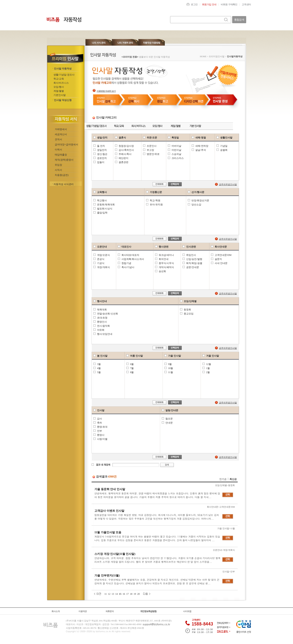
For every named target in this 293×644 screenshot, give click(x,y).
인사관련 (191, 247)
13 (113, 594)
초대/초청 (102, 318)
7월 (132, 368)
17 (128, 594)
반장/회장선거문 (200, 200)
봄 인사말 (102, 356)
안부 (99, 431)
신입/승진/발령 (194, 259)
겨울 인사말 (213, 356)
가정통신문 (156, 192)
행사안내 (102, 301)
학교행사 (102, 200)
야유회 (101, 330)
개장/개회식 (103, 267)
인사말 (101, 410)
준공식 (101, 259)
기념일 (224, 146)
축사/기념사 (128, 267)
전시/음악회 (103, 326)
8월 (132, 372)
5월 (99, 372)
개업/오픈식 (103, 255)
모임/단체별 (190, 301)
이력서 (58, 150)
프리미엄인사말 (217, 56)
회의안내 (164, 259)
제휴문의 (110, 611)
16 (124, 594)
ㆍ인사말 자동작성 (62, 69)
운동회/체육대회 (106, 205)
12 (109, 594)
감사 (99, 419)
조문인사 (152, 146)
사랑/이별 (102, 439)
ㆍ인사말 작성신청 (62, 100)
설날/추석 (201, 150)
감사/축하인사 (126, 150)
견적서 (58, 139)
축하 (99, 423)
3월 (99, 364)
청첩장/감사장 (126, 146)
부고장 (150, 150)
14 (117, 594)
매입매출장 (61, 155)
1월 (208, 368)
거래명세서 (61, 129)
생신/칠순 (102, 154)
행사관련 (164, 247)
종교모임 (189, 314)
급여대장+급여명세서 (66, 145)
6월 (132, 364)
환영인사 (102, 322)
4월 (99, 368)
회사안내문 (221, 247)
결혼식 (122, 138)
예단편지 (124, 158)
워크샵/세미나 (166, 255)
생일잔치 (102, 150)
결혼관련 (124, 162)
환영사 (101, 435)
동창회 (187, 310)
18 (131, 594)
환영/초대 (102, 427)
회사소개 (56, 611)
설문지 (218, 259)
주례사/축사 (125, 154)
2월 (208, 372)
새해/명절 (201, 138)
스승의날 (176, 154)
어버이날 (176, 146)
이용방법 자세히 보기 (106, 91)
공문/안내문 (193, 267)
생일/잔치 (102, 138)
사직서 (58, 170)
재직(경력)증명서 (64, 160)
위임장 (58, 165)
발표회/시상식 (105, 209)
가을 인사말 (174, 356)
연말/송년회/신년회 (108, 314)
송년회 (162, 271)
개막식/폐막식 (166, 267)
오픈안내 (102, 247)
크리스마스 (178, 158)
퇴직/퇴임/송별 (194, 263)
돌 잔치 (101, 146)
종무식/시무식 (166, 263)
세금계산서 (61, 134)
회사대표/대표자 (130, 255)
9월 (170, 364)
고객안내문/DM (223, 255)
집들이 (101, 162)
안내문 (169, 423)
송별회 (224, 150)
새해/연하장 (202, 146)
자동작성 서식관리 (64, 184)
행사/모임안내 (105, 334)
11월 (171, 372)
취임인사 (191, 255)
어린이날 (176, 150)
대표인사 (126, 247)
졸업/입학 (102, 213)
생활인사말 (226, 138)
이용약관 (83, 611)
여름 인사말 (136, 356)
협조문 (169, 419)
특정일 (175, 138)
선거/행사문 (198, 192)
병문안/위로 (153, 154)
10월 (171, 368)
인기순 (223, 479)
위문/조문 (152, 138)
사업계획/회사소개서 (133, 259)
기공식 (101, 263)
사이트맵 (187, 611)
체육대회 (102, 310)
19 (135, 594)
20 (139, 594)
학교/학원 (155, 200)
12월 (209, 364)
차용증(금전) (62, 175)
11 (106, 594)
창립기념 (126, 263)
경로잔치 (102, 158)
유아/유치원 (156, 205)
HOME (203, 56)
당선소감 (196, 205)
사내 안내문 (221, 263)
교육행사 (102, 192)
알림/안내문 (172, 410)
